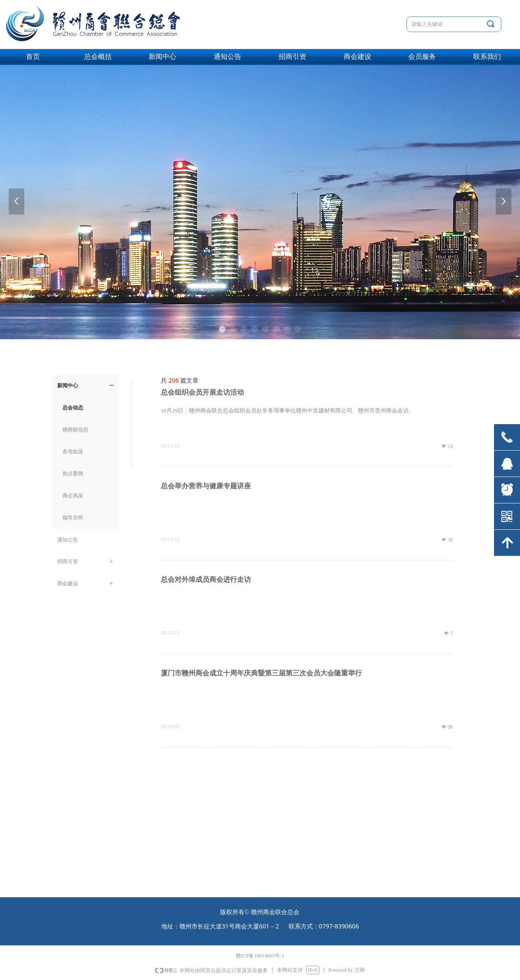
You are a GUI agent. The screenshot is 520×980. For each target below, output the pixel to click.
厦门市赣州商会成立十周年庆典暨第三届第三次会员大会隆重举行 (261, 673)
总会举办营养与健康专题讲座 (206, 486)
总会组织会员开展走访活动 (202, 392)
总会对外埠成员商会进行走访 (206, 579)
